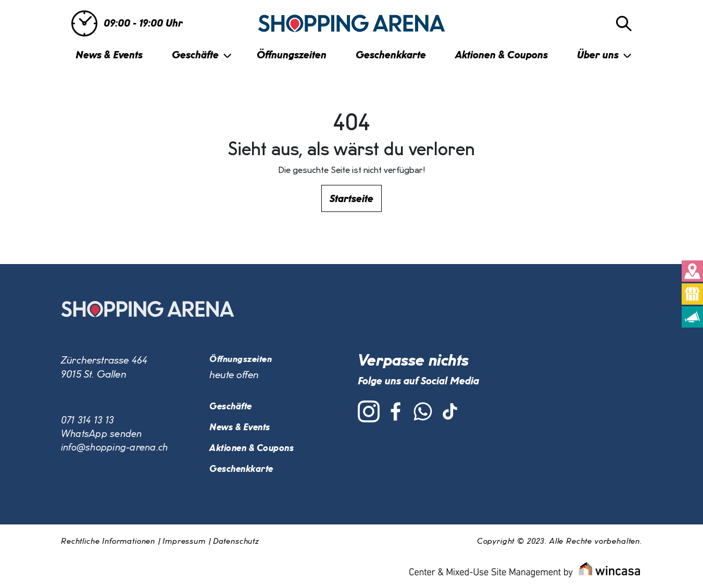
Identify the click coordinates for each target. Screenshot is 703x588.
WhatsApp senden (102, 435)
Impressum (184, 543)
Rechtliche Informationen (108, 543)
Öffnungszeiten (292, 55)
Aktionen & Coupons (501, 55)
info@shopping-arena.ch (116, 449)
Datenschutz (236, 543)
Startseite (351, 199)
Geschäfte (195, 55)
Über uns (598, 55)
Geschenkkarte (391, 55)
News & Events (109, 55)
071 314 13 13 (88, 421)
